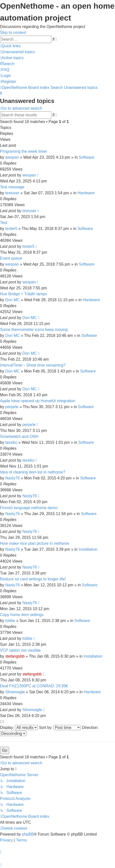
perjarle (12, 407)
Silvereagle (15, 692)
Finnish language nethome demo (29, 508)
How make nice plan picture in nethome (35, 543)
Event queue (11, 258)
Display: (19, 728)
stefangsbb (15, 656)
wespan (12, 157)
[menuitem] (18, 52)
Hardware (86, 193)
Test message (12, 187)
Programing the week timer (24, 151)
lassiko (11, 442)
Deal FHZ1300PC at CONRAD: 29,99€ (34, 686)
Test (4, 223)
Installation (88, 549)
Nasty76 (12, 478)
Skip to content (13, 33)
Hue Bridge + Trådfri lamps (24, 294)
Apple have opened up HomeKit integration (38, 401)
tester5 (11, 229)
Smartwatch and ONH (19, 436)
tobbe (10, 621)
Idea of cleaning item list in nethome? (33, 472)
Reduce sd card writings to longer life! (33, 579)
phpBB (28, 834)
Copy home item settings (22, 615)
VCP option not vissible (20, 650)
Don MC (12, 300)
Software (86, 157)
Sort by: (60, 728)
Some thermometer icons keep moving (34, 330)
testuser (12, 193)
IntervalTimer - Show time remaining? (33, 365)
